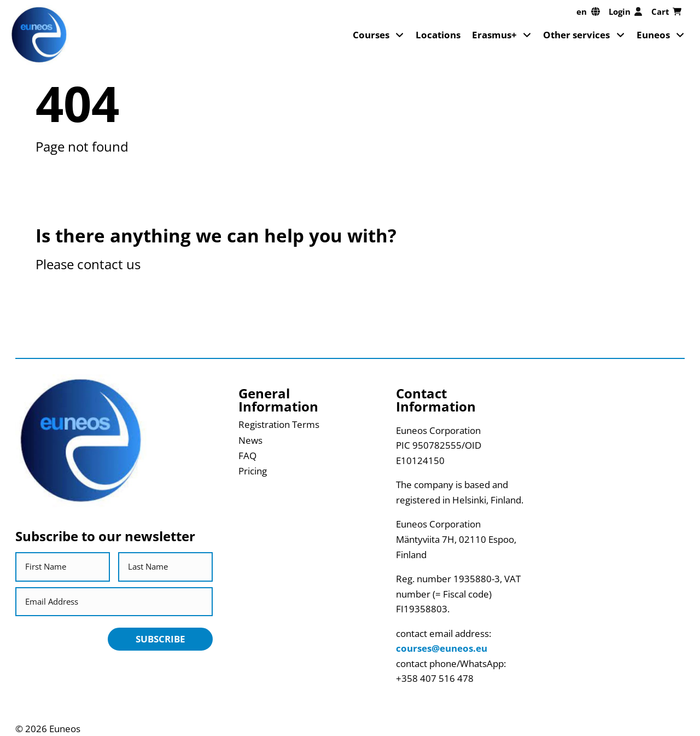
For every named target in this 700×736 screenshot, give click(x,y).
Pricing (253, 471)
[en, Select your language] (588, 11)
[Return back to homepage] (39, 35)
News (250, 440)
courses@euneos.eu (442, 648)
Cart (666, 11)
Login (626, 11)
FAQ (247, 456)
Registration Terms (279, 424)
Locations (438, 35)
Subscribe (161, 639)
